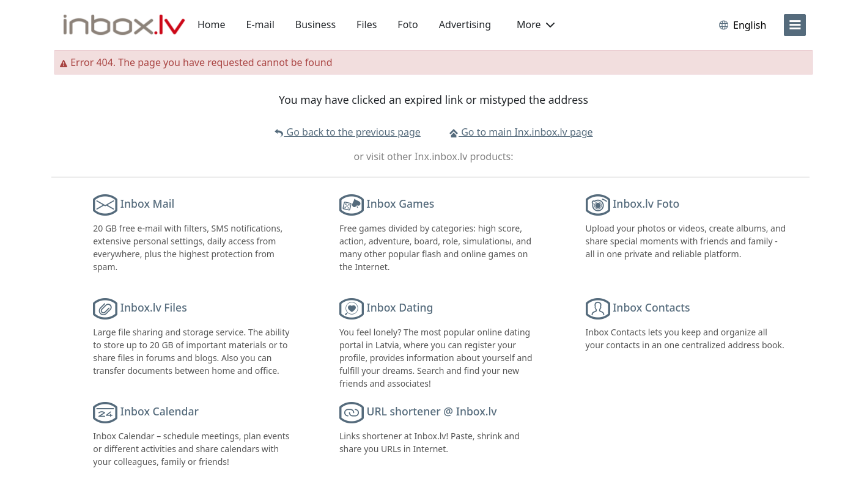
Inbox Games (400, 203)
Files (367, 24)
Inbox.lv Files (154, 307)
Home (212, 24)
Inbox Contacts (651, 307)
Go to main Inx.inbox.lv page (521, 132)
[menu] (795, 25)
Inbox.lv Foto (646, 203)
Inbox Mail (147, 203)
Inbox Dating (400, 307)
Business (315, 24)
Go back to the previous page (347, 132)
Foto (408, 24)
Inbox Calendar (160, 411)
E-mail (260, 24)
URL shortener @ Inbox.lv (431, 411)
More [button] (536, 24)
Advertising (465, 24)
